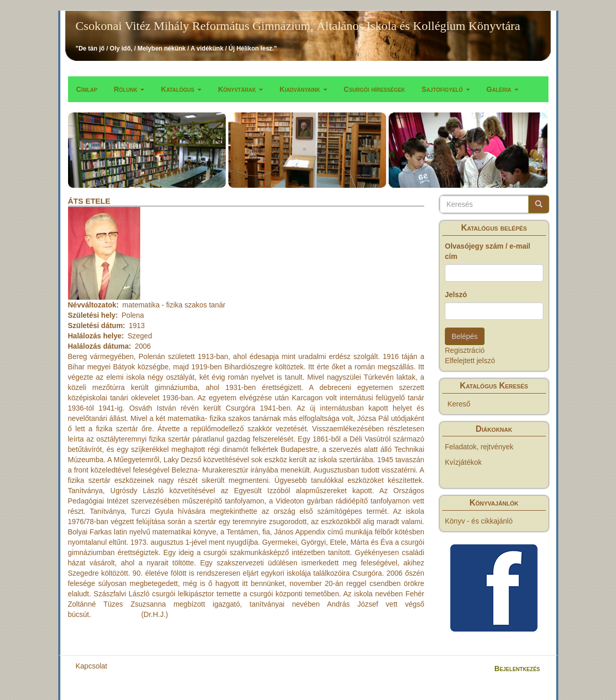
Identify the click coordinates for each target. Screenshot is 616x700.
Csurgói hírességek (374, 89)
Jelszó (456, 295)
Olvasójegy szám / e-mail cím (488, 251)
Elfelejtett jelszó (470, 361)
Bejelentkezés (517, 669)
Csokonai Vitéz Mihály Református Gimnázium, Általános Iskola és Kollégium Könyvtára (298, 26)
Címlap (87, 89)
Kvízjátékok (463, 462)
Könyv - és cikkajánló (479, 521)
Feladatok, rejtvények (479, 447)
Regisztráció (465, 350)
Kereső (459, 404)
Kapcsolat (91, 666)
